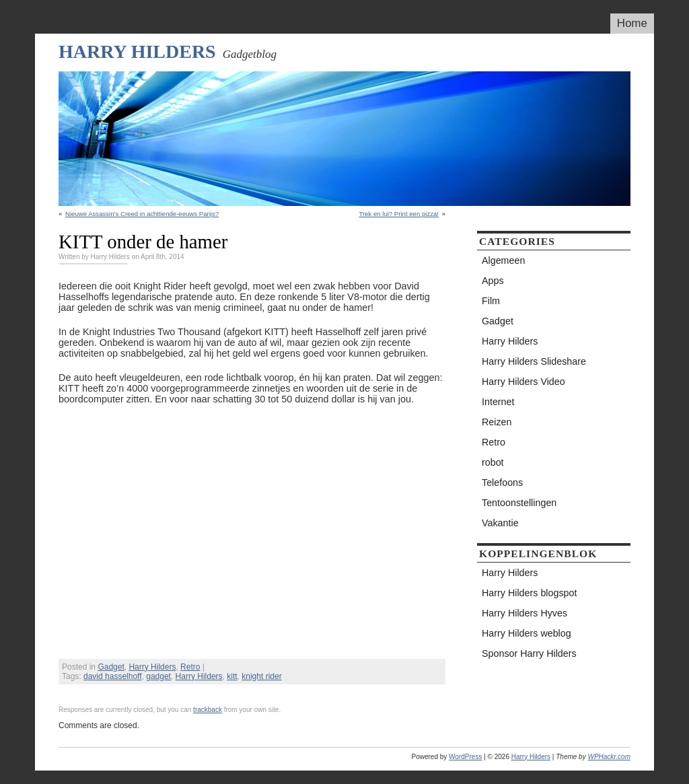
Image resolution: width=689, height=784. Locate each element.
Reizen (497, 422)
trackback (208, 710)
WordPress (465, 757)
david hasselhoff (113, 676)
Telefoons (502, 483)
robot (493, 462)
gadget (158, 676)
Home (632, 23)
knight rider (261, 676)
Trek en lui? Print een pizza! (399, 214)
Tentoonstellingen (519, 503)
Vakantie (500, 523)
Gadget (111, 667)
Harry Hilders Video (523, 382)
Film (491, 301)
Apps (493, 281)
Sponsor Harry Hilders (529, 653)
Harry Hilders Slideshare (534, 361)
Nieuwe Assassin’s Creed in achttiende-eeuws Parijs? (142, 214)
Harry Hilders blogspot (529, 593)
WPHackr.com (609, 757)
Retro (190, 667)
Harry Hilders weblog (527, 633)
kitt (232, 676)
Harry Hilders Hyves (524, 613)
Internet (498, 402)
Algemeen (503, 260)
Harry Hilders (137, 51)
